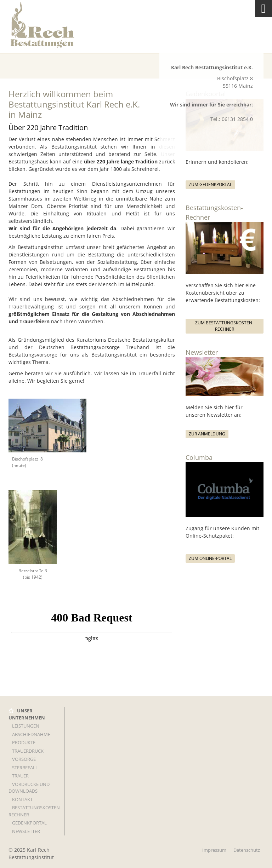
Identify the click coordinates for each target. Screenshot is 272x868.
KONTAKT (22, 799)
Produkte (24, 742)
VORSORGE (24, 759)
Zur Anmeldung (207, 434)
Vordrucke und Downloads (29, 788)
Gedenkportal (29, 823)
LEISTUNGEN (26, 726)
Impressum (214, 850)
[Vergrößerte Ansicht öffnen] (47, 425)
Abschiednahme (31, 734)
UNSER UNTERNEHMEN (27, 714)
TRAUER (20, 776)
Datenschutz (247, 850)
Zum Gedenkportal (210, 184)
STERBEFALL (25, 768)
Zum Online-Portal (210, 558)
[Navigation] (263, 8)
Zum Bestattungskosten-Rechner (224, 326)
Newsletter (26, 831)
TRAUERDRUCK (28, 751)
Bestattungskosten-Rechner (35, 811)
